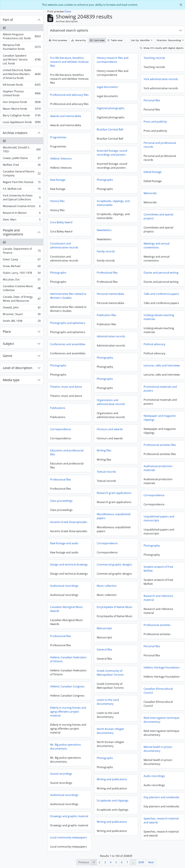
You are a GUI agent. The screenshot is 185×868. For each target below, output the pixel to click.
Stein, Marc (22, 220)
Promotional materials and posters (160, 392)
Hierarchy (79, 40)
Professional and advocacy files (69, 95)
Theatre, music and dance (98, 387)
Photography (73, 359)
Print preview (58, 40)
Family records (138, 255)
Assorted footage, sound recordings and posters (112, 153)
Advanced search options (69, 30)
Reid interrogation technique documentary (97, 724)
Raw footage (90, 180)
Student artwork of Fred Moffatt (126, 573)
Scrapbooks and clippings (113, 802)
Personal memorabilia (78, 295)
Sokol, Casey (22, 260)
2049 (141, 862)
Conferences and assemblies (100, 344)
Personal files (152, 100)
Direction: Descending (169, 40)
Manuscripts (104, 630)
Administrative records (79, 338)
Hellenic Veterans (125, 162)
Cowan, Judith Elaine (22, 159)
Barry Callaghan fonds (22, 116)
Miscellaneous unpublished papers (82, 518)
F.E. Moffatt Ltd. (22, 190)
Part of (8, 20)
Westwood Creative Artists (22, 207)
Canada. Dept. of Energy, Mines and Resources (22, 299)
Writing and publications (112, 781)
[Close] (181, 5)
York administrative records (161, 79)
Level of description (18, 368)
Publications (90, 408)
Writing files (72, 452)
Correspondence (75, 545)
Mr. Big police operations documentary (129, 747)
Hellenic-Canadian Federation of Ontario (132, 659)
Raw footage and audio (128, 543)
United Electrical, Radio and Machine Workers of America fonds (22, 74)
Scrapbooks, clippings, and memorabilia (145, 207)
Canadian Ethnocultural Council (94, 694)
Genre (7, 356)
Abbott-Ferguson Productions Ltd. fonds (22, 36)
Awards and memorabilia (130, 120)
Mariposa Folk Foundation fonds (22, 47)
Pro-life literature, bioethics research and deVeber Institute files (69, 62)
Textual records (74, 473)
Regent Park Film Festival (22, 183)
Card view (97, 40)
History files (89, 201)
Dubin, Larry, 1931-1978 (22, 274)
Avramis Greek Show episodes (133, 522)
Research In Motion (22, 214)
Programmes (122, 141)
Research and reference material (126, 602)
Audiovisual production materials (126, 472)
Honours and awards (78, 431)
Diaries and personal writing (161, 276)
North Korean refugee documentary (110, 732)
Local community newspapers (133, 837)
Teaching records (154, 58)
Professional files (75, 274)
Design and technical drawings (133, 565)
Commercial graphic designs (82, 566)
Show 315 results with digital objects (162, 48)
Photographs (137, 184)
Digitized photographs (111, 108)
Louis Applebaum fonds (22, 123)
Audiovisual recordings (128, 586)
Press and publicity (91, 123)
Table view (115, 40)
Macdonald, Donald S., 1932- (22, 149)
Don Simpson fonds (22, 103)
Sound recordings (125, 774)
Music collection (75, 587)
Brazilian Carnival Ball (110, 129)
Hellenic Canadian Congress (131, 686)
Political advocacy (154, 348)
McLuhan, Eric (22, 280)
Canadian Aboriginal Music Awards (130, 609)
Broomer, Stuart (22, 315)
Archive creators (15, 133)
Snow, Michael (22, 267)
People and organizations (13, 232)
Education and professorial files (131, 452)
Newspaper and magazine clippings (160, 421)
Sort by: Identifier (141, 40)
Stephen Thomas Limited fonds (22, 93)
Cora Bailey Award (93, 222)
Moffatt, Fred (22, 165)
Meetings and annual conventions (92, 247)
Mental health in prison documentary (94, 753)
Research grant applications (82, 494)
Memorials (86, 195)
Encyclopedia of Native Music (83, 608)
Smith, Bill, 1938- (22, 321)
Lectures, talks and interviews (162, 369)
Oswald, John (22, 308)
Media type (11, 380)
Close (68, 11)
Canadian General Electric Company (22, 173)
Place (7, 332)
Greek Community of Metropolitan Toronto (110, 674)
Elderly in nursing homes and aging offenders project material (132, 712)
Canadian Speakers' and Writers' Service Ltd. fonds (22, 59)
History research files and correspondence (113, 60)
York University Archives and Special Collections (22, 197)
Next (151, 862)
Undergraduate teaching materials (159, 321)
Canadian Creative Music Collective (22, 288)
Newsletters (136, 234)
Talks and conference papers (161, 298)
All (4, 28)
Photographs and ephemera (100, 323)
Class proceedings (125, 501)
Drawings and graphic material (133, 816)
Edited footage (88, 173)
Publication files (74, 317)
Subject (8, 344)
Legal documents (107, 87)
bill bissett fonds (22, 85)
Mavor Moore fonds (22, 109)
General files (104, 651)
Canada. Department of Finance (22, 251)
